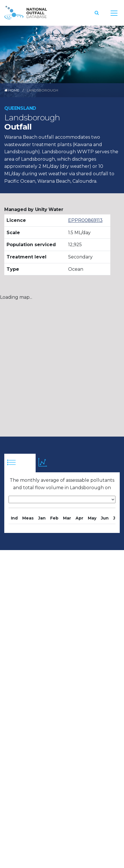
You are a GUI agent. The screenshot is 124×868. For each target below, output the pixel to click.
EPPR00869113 (85, 220)
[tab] (20, 463)
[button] (97, 13)
